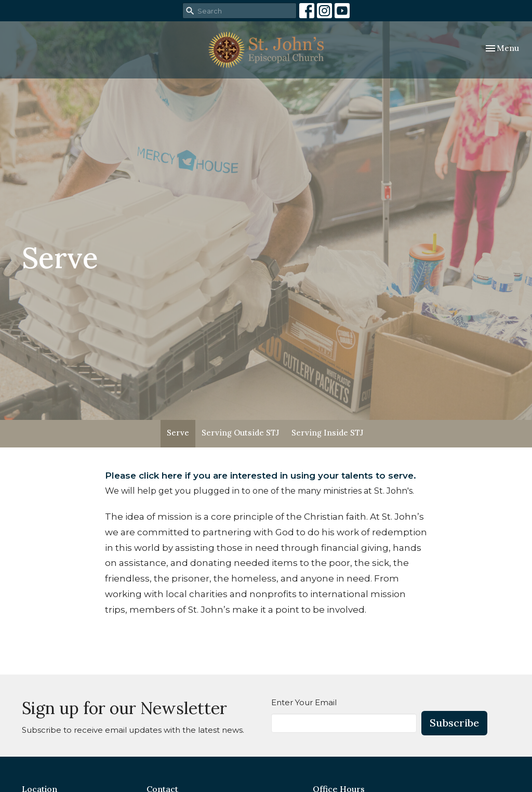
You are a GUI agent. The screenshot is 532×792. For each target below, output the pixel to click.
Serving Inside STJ (327, 433)
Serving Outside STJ (240, 433)
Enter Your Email (304, 702)
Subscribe (454, 723)
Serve (178, 433)
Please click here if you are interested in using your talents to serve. (261, 476)
